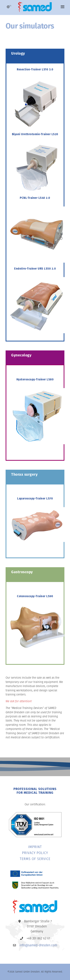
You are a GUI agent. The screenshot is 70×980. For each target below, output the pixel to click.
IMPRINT (35, 847)
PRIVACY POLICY (35, 853)
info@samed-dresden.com (38, 945)
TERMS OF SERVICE (35, 859)
